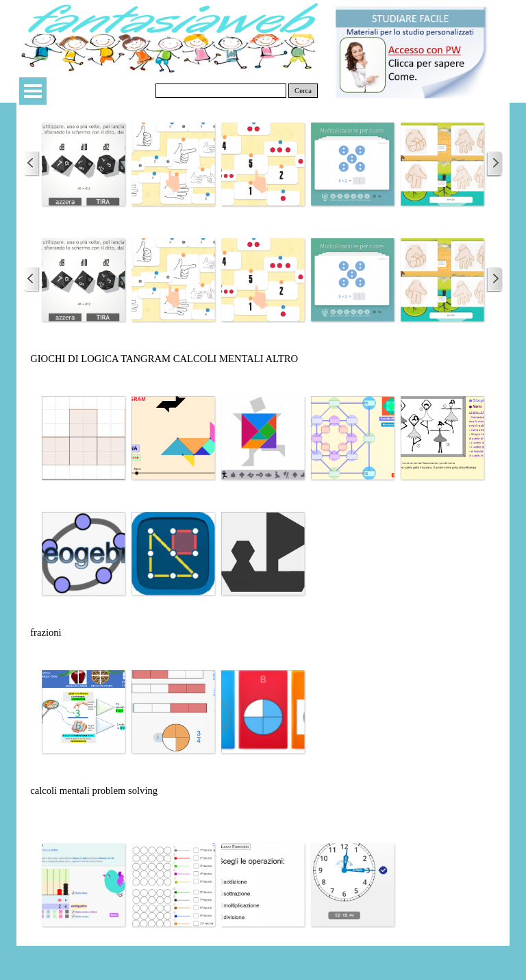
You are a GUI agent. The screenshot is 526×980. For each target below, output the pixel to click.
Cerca (303, 91)
